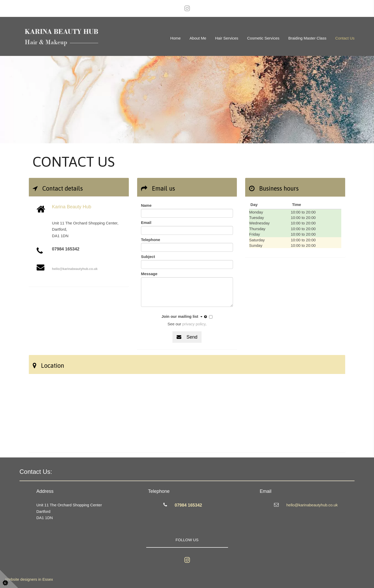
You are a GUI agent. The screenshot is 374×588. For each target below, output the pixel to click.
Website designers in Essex (29, 579)
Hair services (227, 38)
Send (187, 337)
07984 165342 (189, 505)
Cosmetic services (263, 38)
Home (176, 38)
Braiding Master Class (307, 38)
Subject (148, 257)
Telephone (151, 240)
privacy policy (194, 324)
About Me (198, 38)
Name (146, 205)
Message (149, 274)
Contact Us (345, 38)
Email (146, 222)
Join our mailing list (185, 317)
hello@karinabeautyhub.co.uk (75, 269)
